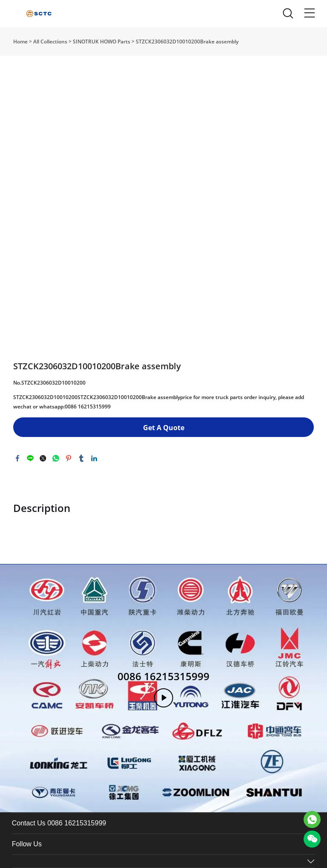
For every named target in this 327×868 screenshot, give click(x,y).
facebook (17, 458)
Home (20, 42)
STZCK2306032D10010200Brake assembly (187, 42)
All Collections (50, 42)
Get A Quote (164, 428)
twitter (43, 458)
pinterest (69, 458)
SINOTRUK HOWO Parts (102, 42)
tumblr (81, 458)
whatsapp (56, 458)
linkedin (94, 458)
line (30, 458)
